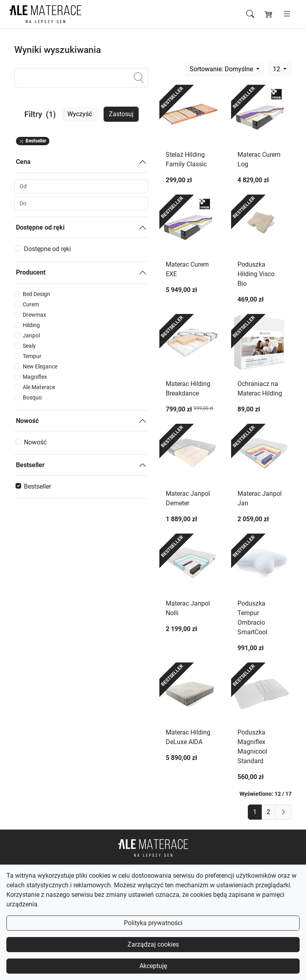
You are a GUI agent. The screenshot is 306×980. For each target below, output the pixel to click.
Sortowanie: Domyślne (222, 69)
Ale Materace (39, 387)
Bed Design (36, 294)
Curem (31, 304)
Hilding (31, 325)
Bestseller (30, 465)
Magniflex (35, 377)
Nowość (27, 421)
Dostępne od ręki (40, 227)
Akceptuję (153, 966)
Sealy (29, 346)
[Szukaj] (250, 14)
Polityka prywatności (153, 923)
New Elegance (40, 366)
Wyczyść (80, 114)
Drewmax (34, 315)
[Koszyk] (269, 14)
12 (277, 69)
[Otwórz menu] (287, 14)
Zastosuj (121, 114)
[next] (283, 812)
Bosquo (32, 397)
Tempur (32, 356)
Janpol (31, 335)
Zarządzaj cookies (153, 944)
